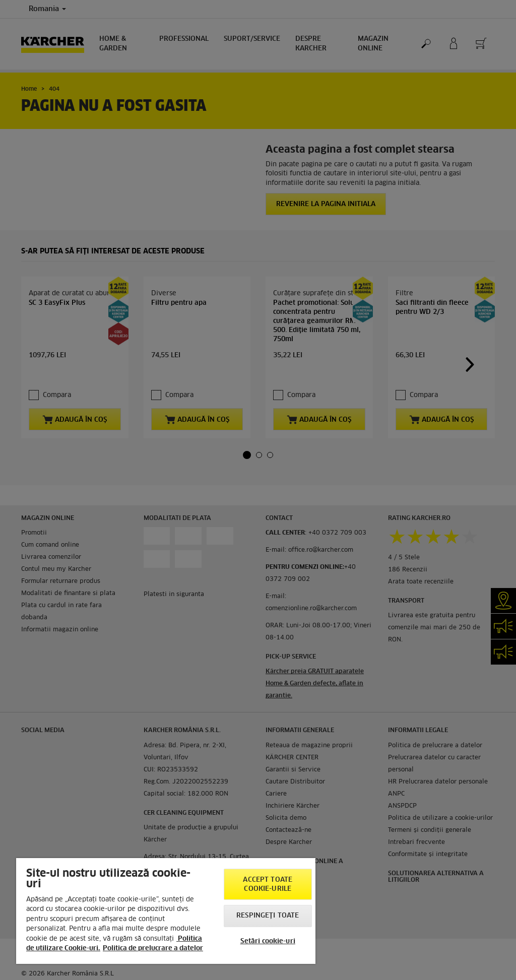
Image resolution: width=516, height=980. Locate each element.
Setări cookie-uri (268, 941)
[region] (166, 911)
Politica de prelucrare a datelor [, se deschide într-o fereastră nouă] (153, 949)
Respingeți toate (268, 916)
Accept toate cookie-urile (268, 885)
